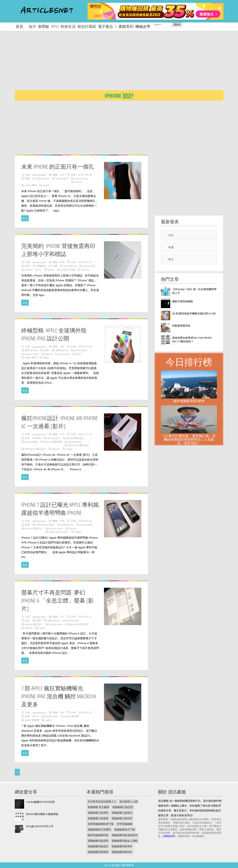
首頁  (21, 26)
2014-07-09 (85, 347)
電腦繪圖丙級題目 (98, 846)
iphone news (81, 178)
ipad (79, 354)
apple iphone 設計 (59, 532)
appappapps (39, 175)
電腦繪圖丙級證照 (98, 841)
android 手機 (68, 270)
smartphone (70, 266)
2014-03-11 (85, 617)
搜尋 (177, 25)
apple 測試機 (72, 716)
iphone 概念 (31, 442)
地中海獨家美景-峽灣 (189, 401)
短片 (32, 26)
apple (55, 26)
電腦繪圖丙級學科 (122, 846)
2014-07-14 (85, 262)
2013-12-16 (85, 434)
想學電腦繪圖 (125, 824)
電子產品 (105, 26)
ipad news (64, 354)
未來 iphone (43, 178)
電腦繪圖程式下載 (125, 829)
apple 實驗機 (32, 720)
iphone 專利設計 (34, 528)
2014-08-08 (85, 175)
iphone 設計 (62, 178)
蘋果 (27, 178)
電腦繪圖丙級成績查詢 (125, 835)
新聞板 (44, 26)
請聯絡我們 (169, 836)
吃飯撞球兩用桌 (181, 326)
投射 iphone (54, 620)
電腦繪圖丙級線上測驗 (125, 841)
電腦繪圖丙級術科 (122, 852)
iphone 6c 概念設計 (35, 449)
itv (38, 716)
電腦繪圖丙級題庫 (98, 852)
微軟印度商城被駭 (183, 301)
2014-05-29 (85, 712)
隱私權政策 (128, 865)
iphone (78, 182)
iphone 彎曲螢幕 (53, 442)
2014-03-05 (85, 521)
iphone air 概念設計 (79, 445)
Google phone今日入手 (40, 826)
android (85, 270)
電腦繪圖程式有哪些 (99, 829)
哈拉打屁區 (87, 26)
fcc (40, 270)
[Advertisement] (126, 63)
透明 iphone (31, 350)
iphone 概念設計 (76, 438)
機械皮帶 (143, 26)
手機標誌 (41, 266)
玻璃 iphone (62, 350)
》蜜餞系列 (124, 26)
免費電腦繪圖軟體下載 (101, 824)
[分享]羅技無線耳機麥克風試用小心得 (194, 313)
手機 (55, 266)
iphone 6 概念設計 (79, 624)
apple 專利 (31, 185)
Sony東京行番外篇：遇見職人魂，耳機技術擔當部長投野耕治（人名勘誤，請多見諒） (189, 439)
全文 (25, 218)
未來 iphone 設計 (45, 525)
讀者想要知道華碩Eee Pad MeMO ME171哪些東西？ (192, 340)
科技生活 (68, 26)
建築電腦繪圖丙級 (98, 835)
